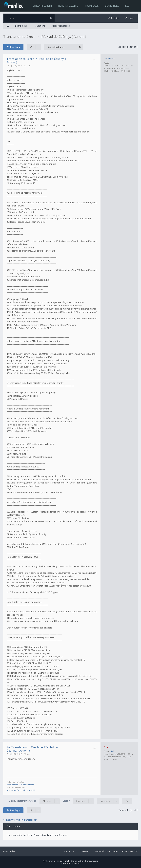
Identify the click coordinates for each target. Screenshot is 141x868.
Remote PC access (68, 6)
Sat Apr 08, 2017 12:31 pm (19, 66)
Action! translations (61, 26)
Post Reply (13, 47)
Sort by (78, 801)
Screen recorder (42, 6)
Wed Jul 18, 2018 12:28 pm (19, 754)
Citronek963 (109, 58)
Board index (112, 6)
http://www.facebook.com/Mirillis (21, 790)
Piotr (106, 747)
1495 (112, 751)
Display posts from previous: (34, 801)
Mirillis (46, 861)
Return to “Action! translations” (22, 820)
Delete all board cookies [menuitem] (107, 851)
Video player (92, 6)
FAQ (127, 6)
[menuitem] (130, 18)
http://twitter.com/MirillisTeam (20, 785)
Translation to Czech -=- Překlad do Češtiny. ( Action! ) (45, 37)
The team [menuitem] (85, 851)
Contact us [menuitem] (69, 851)
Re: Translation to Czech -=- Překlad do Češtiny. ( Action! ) (32, 749)
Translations (39, 26)
